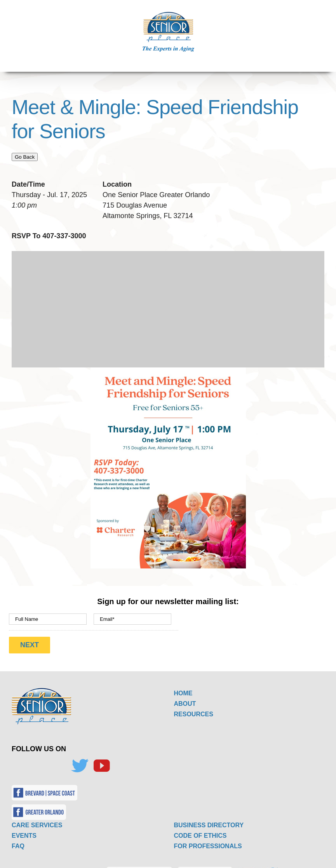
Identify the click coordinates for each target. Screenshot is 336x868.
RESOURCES (194, 708)
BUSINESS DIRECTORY (209, 819)
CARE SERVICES (37, 819)
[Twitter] (80, 760)
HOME (183, 687)
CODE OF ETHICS (200, 829)
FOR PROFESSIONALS (208, 840)
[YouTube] (101, 760)
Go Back (25, 157)
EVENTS (24, 829)
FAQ (18, 840)
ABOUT (185, 697)
